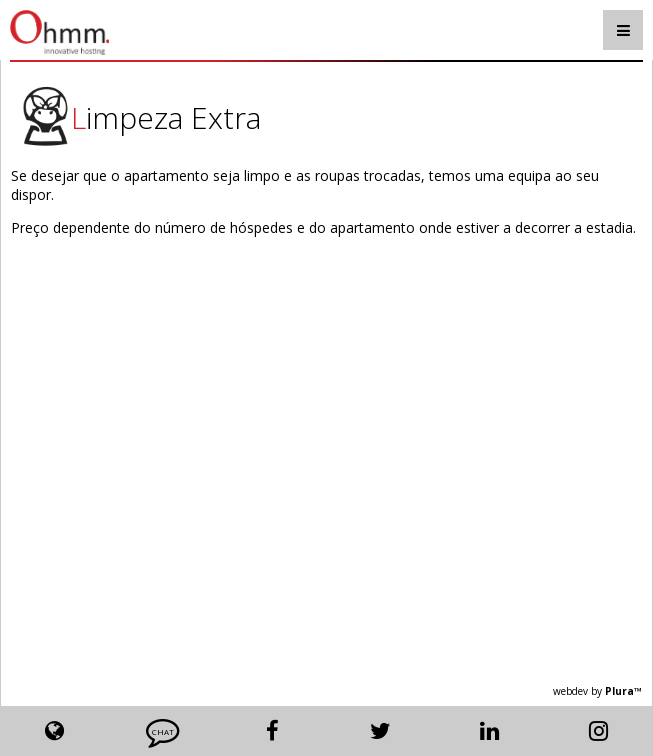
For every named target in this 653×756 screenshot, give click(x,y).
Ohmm (115, 32)
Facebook (272, 731)
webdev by (597, 691)
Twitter (380, 731)
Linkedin (489, 731)
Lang (54, 731)
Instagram (598, 731)
